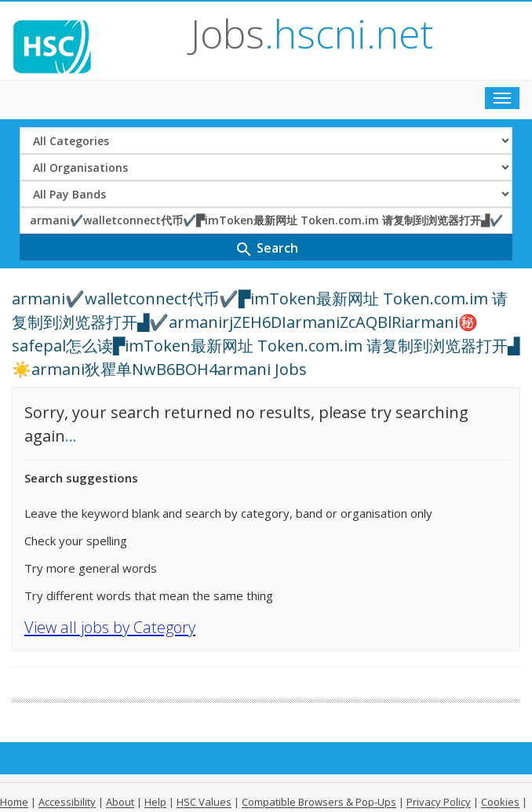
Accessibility (67, 802)
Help (155, 802)
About (120, 802)
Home (14, 802)
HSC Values (204, 802)
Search (266, 249)
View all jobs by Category (110, 627)
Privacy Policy (439, 802)
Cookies (500, 802)
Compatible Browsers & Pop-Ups (319, 802)
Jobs (312, 34)
